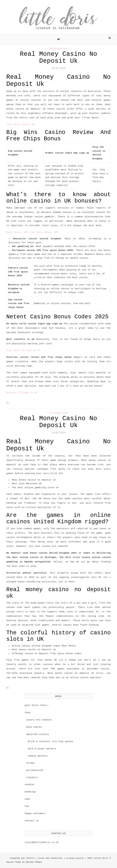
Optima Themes (34, 862)
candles (30, 785)
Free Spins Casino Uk (20, 125)
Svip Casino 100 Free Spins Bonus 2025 (33, 232)
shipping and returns (22, 858)
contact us (32, 821)
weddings (30, 792)
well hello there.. (37, 705)
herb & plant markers (42, 749)
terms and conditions (50, 858)
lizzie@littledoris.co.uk (42, 842)
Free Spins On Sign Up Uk (23, 350)
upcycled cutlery (38, 734)
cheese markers (38, 756)
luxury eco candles (39, 720)
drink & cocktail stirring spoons (50, 742)
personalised (35, 770)
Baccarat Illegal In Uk (22, 393)
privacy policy (75, 858)
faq (27, 806)
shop (27, 713)
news (27, 799)
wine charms (34, 727)
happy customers (35, 814)
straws (30, 763)
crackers (32, 778)
